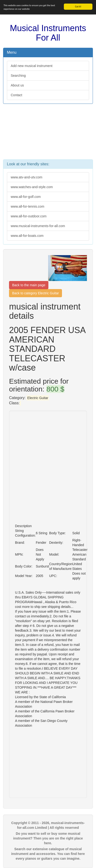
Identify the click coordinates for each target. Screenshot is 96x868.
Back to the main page (29, 285)
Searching (18, 76)
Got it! (78, 7)
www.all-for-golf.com (26, 197)
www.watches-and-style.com (32, 187)
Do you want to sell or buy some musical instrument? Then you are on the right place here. (48, 838)
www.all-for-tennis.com (28, 206)
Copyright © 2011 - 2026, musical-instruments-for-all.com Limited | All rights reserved (48, 825)
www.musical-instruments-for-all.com (38, 226)
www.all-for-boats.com (27, 236)
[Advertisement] (48, 134)
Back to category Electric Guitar (35, 293)
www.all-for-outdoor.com (29, 216)
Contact (16, 95)
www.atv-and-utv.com (27, 177)
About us (17, 85)
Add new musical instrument (32, 66)
